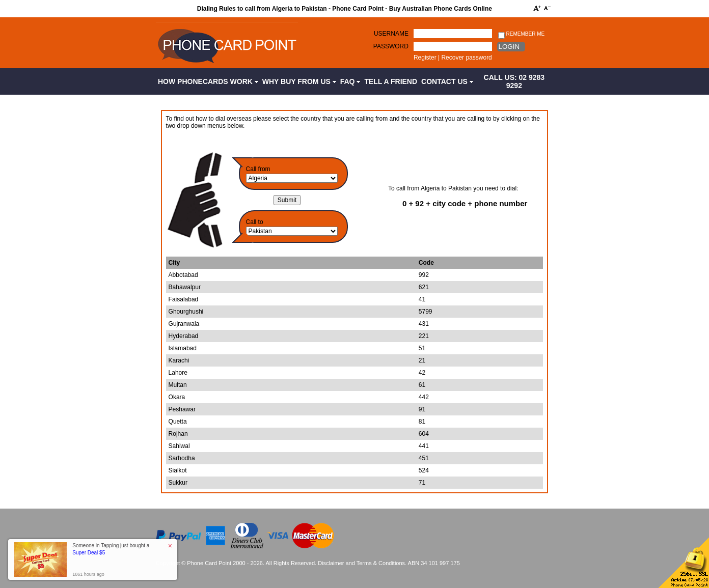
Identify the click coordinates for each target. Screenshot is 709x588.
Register (425, 58)
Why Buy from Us (299, 81)
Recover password (466, 58)
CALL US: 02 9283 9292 (514, 81)
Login (509, 47)
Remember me (521, 34)
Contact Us (447, 81)
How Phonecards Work (208, 81)
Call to (255, 222)
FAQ (350, 81)
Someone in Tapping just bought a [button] (111, 549)
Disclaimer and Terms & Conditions (361, 563)
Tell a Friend (391, 81)
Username (391, 34)
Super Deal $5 (89, 553)
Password (391, 46)
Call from (258, 169)
